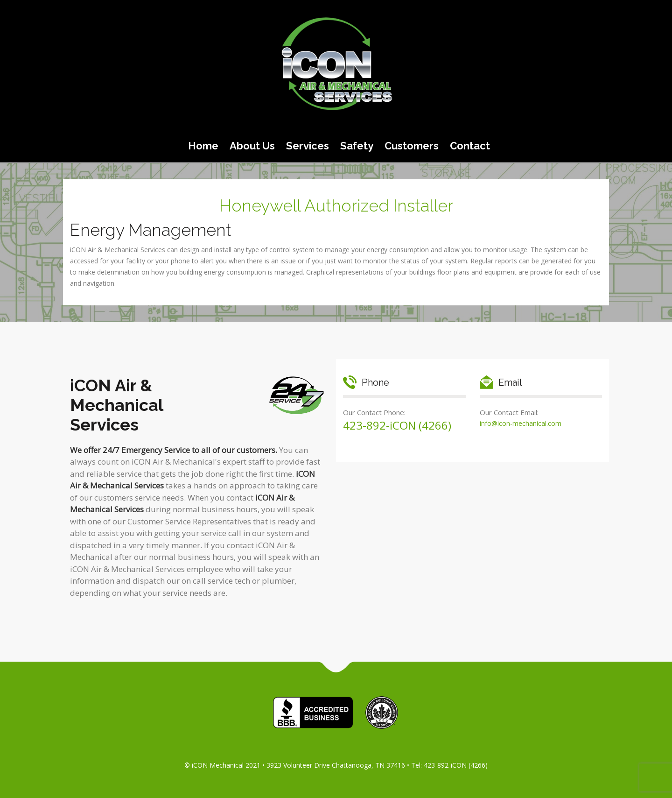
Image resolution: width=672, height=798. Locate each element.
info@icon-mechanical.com (521, 423)
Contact (470, 146)
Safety (357, 146)
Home (203, 146)
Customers (412, 146)
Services (308, 146)
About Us (252, 146)
